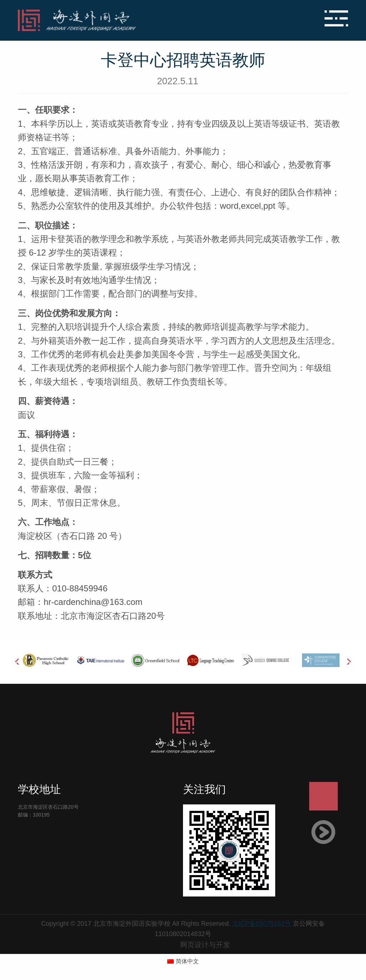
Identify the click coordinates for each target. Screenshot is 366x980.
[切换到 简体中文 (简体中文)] (183, 962)
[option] (45, 660)
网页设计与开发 (205, 945)
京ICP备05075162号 (262, 924)
